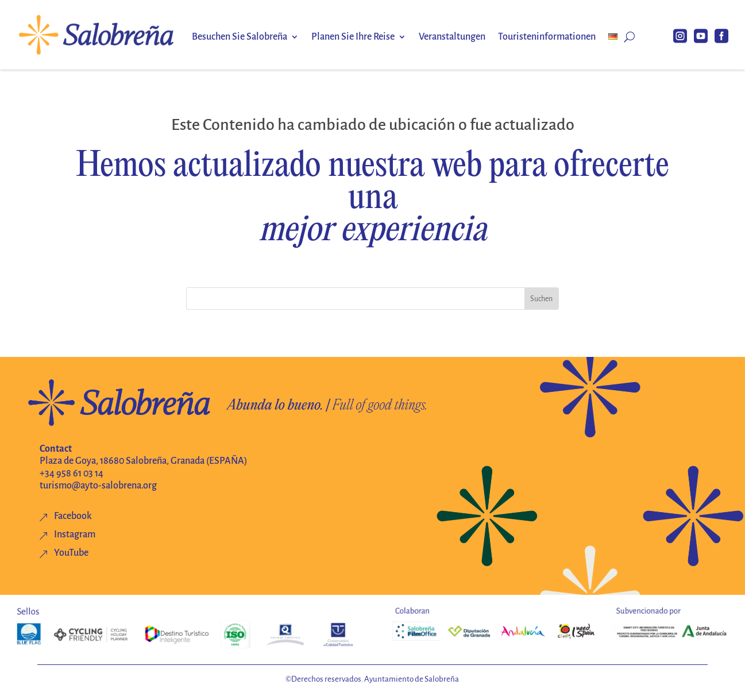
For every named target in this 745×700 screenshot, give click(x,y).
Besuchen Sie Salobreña (240, 37)
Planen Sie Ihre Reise (353, 37)
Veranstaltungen (452, 37)
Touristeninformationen (547, 37)
